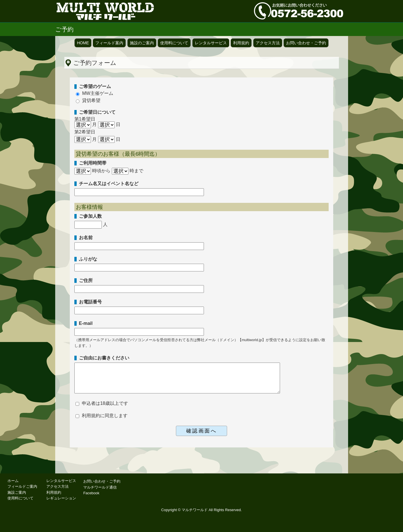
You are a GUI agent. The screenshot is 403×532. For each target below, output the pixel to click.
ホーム (13, 481)
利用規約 (241, 43)
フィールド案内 (109, 43)
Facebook (91, 493)
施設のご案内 (142, 43)
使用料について (174, 43)
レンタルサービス (211, 43)
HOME (83, 43)
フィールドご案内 (22, 486)
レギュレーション (61, 498)
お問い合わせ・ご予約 (306, 43)
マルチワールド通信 (100, 487)
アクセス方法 (268, 43)
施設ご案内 (17, 492)
